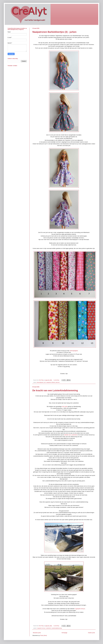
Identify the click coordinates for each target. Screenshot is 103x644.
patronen (58, 382)
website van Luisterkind (71, 435)
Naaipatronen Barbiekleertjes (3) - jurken (54, 32)
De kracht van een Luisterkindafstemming (55, 390)
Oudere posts (91, 633)
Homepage (64, 633)
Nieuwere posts (37, 633)
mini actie (65, 406)
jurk (45, 382)
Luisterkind (48, 628)
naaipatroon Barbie (51, 382)
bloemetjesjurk (40, 382)
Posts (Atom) (44, 635)
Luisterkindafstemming (57, 628)
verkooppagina (74, 351)
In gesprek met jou (80, 609)
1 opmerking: (56, 380)
